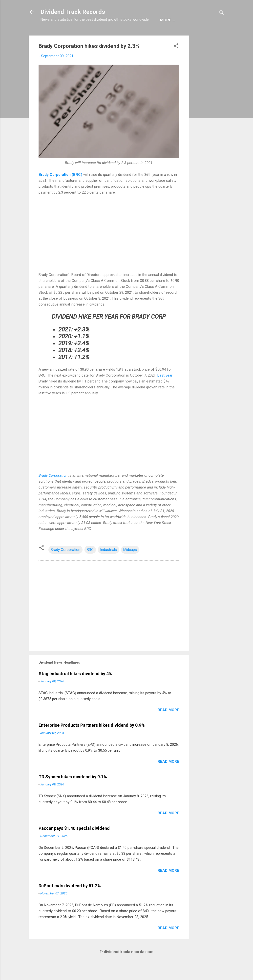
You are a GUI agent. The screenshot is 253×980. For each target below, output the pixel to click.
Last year (165, 391)
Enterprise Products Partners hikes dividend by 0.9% (92, 740)
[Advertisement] (209, 125)
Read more (168, 725)
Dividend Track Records (73, 12)
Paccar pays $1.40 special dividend (74, 844)
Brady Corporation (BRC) (60, 190)
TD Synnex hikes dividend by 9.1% (73, 792)
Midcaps (130, 565)
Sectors (113, 35)
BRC (90, 565)
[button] (176, 62)
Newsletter (144, 35)
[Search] (222, 13)
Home (50, 35)
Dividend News (80, 35)
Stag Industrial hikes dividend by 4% (75, 689)
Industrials (108, 565)
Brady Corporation (53, 491)
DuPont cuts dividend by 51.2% (70, 901)
